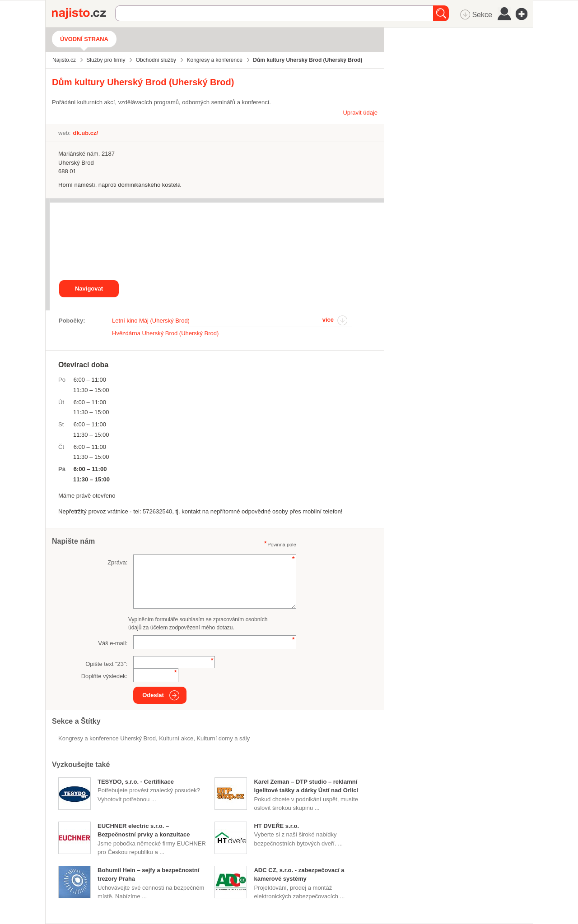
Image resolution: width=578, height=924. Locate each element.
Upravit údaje (360, 113)
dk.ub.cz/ (85, 133)
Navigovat (89, 289)
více (328, 320)
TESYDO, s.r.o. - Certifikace (136, 782)
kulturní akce (176, 738)
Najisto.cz (84, 14)
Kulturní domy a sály (223, 738)
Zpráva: (117, 562)
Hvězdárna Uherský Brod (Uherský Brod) (165, 333)
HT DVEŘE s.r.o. (276, 826)
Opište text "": (106, 664)
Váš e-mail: (113, 643)
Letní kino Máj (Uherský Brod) (151, 321)
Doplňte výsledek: (105, 676)
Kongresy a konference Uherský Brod (107, 738)
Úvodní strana (84, 39)
